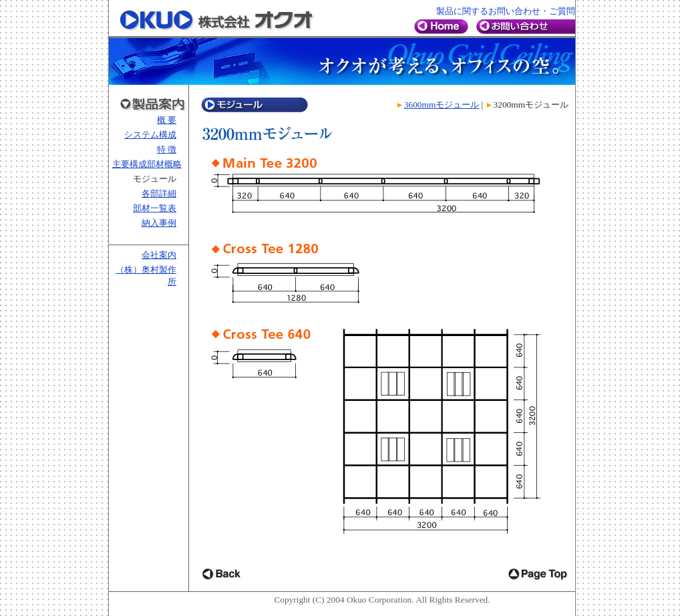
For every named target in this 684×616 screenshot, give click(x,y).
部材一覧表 (155, 208)
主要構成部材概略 (147, 164)
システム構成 (150, 135)
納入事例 (159, 223)
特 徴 (167, 149)
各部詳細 (159, 193)
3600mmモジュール (442, 105)
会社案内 (159, 255)
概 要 (167, 120)
